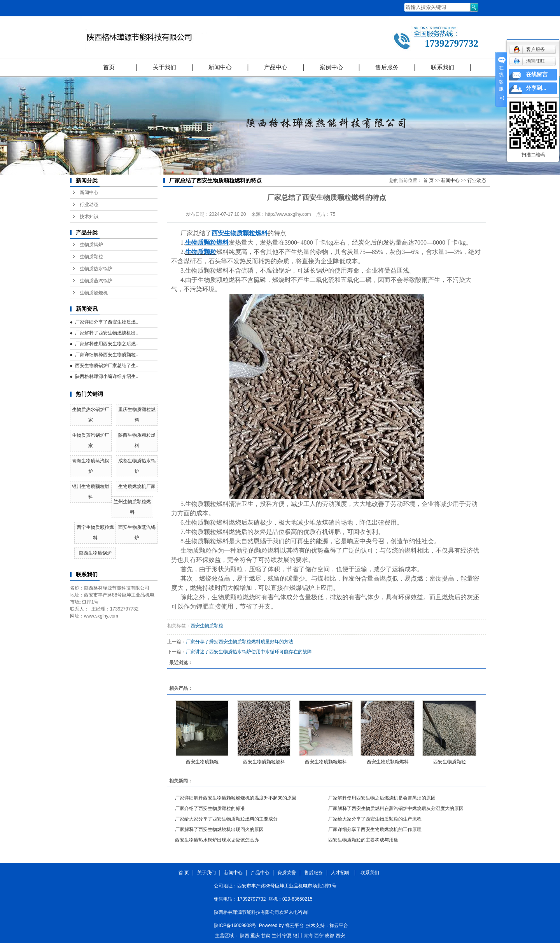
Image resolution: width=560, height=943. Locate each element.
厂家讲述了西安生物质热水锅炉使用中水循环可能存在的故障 (249, 652)
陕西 (245, 936)
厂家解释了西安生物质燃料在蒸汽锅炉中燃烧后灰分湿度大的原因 (396, 808)
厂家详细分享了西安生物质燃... (107, 322)
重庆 (255, 936)
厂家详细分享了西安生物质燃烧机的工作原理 (375, 829)
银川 (297, 936)
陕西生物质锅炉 (95, 553)
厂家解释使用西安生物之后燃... (107, 344)
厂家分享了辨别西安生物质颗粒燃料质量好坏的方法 (240, 642)
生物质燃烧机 (94, 293)
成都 (329, 936)
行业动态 (89, 205)
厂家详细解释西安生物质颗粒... (107, 355)
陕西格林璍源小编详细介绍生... (107, 376)
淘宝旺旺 (529, 61)
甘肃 (266, 936)
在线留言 (537, 74)
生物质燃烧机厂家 (137, 486)
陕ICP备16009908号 (235, 926)
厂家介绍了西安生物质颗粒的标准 (210, 808)
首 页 (428, 180)
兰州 (276, 936)
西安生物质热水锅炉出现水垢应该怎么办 (217, 840)
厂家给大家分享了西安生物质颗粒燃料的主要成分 (226, 819)
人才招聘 (342, 873)
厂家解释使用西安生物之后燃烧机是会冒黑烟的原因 (382, 798)
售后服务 (387, 67)
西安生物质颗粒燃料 (264, 762)
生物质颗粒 (91, 257)
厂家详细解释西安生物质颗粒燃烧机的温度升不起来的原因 (236, 798)
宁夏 (287, 936)
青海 (308, 936)
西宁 (319, 936)
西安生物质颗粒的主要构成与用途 (363, 840)
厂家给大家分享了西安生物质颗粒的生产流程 (375, 819)
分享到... (536, 88)
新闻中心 (220, 67)
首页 (109, 67)
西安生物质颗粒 (207, 626)
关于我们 (164, 67)
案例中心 (331, 67)
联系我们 (443, 67)
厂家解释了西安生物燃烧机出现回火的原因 (219, 829)
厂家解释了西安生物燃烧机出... (107, 333)
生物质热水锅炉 (96, 269)
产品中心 (276, 67)
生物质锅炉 (91, 245)
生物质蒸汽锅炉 (96, 281)
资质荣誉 (287, 873)
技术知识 (89, 217)
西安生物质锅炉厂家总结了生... (107, 366)
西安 (340, 936)
